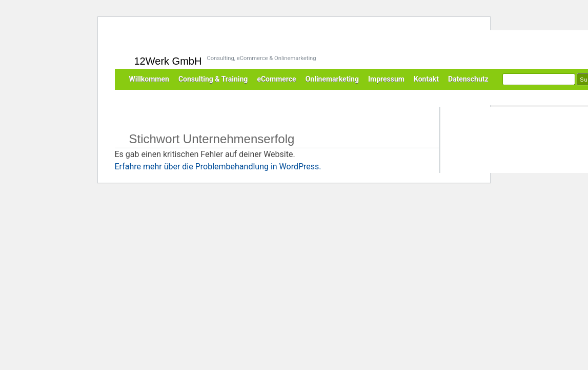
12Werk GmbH (168, 61)
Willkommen (149, 79)
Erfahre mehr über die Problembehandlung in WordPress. (218, 167)
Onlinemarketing (332, 79)
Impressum (386, 79)
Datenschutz (468, 79)
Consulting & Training (213, 79)
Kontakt (426, 79)
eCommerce (276, 79)
